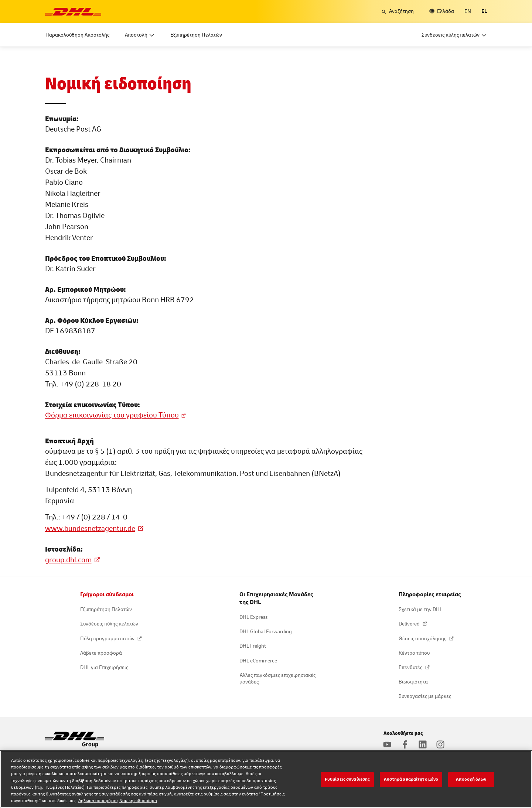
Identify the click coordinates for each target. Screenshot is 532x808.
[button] (398, 11)
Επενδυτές (411, 667)
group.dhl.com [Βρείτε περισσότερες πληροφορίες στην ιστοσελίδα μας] (68, 560)
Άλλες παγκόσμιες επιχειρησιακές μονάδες (277, 679)
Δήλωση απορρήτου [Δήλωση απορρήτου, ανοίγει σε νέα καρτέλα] (98, 801)
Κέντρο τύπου (414, 653)
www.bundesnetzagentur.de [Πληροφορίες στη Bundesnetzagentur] (90, 529)
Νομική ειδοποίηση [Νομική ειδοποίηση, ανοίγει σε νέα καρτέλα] (138, 801)
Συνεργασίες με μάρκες (425, 696)
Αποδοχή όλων (471, 779)
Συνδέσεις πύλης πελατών (109, 624)
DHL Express (253, 617)
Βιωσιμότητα (413, 682)
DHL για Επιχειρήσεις (104, 667)
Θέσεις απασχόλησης (423, 639)
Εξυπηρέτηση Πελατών (106, 609)
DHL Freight (253, 646)
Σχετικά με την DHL (420, 609)
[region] (266, 779)
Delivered (410, 624)
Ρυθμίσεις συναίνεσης (347, 779)
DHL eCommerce (258, 661)
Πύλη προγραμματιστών (108, 639)
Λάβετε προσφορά (101, 653)
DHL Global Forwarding (266, 632)
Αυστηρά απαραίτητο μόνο (411, 779)
